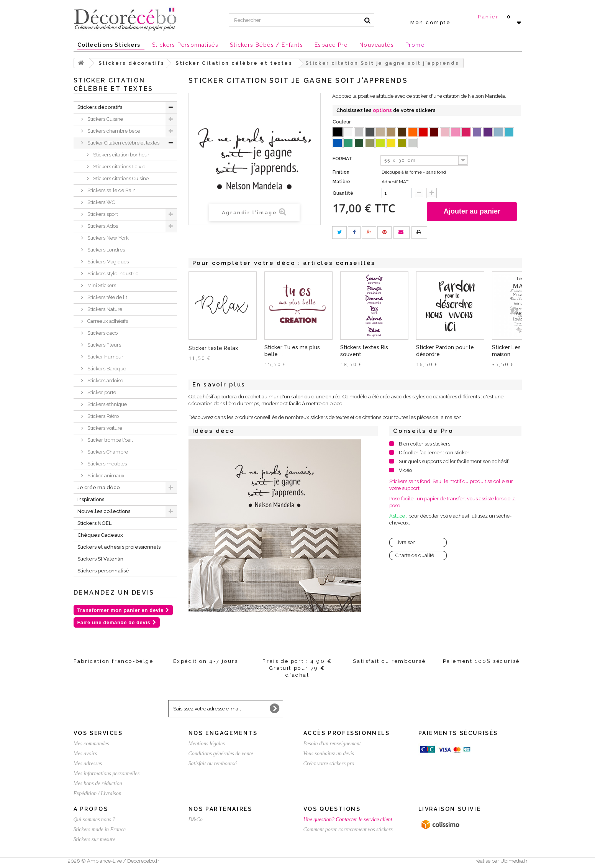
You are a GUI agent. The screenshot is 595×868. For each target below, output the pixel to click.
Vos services (98, 733)
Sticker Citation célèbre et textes (123, 143)
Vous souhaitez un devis (329, 754)
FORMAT (343, 159)
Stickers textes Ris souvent (364, 351)
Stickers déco (102, 333)
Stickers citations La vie (119, 167)
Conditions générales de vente (221, 754)
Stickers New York (107, 238)
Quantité (343, 193)
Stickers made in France (100, 829)
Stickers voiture (104, 428)
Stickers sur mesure (94, 839)
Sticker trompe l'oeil (110, 440)
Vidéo (405, 470)
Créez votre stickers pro (329, 764)
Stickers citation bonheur (121, 155)
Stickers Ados (102, 226)
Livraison (406, 542)
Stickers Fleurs (104, 345)
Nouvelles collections (104, 511)
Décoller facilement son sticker (434, 453)
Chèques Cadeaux (100, 535)
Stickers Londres (106, 250)
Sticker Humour (105, 357)
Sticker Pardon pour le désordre (445, 351)
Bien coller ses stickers (425, 444)
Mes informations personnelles (107, 773)
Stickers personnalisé (103, 571)
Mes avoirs (85, 754)
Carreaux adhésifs (107, 321)
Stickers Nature (104, 309)
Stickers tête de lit (107, 297)
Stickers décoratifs (100, 107)
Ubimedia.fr (514, 861)
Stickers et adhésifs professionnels (119, 547)
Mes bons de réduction (98, 783)
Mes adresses (88, 764)
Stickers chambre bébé (113, 131)
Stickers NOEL (94, 523)
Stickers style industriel (113, 274)
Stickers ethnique (107, 404)
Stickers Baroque (106, 369)
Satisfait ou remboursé (213, 764)
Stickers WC (101, 202)
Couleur (342, 122)
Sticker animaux (105, 476)
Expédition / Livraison (98, 793)
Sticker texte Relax (213, 348)
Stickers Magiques (107, 262)
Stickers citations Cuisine (120, 178)
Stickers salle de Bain (111, 190)
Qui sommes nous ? (94, 820)
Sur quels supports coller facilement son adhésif (454, 461)
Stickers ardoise (105, 381)
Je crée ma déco (98, 487)
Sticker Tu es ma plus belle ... (292, 351)
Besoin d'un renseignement (332, 744)
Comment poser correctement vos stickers (348, 829)
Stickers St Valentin (100, 559)
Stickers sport (102, 214)
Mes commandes (91, 744)
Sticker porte (101, 392)
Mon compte (431, 22)
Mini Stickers (101, 285)
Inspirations (91, 499)
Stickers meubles (107, 464)
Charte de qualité (415, 555)
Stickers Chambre (107, 452)
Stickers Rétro (102, 416)
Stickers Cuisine (105, 119)
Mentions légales (207, 744)
